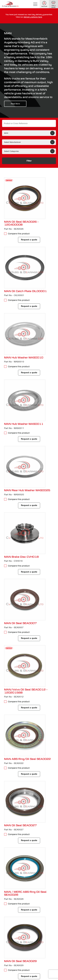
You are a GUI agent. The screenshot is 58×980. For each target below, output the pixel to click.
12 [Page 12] (13, 950)
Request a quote (29, 240)
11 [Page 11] (8, 950)
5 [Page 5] (35, 944)
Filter (29, 161)
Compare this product (19, 234)
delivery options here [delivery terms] (33, 17)
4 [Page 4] (29, 944)
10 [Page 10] (46, 944)
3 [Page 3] (24, 944)
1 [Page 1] (13, 944)
